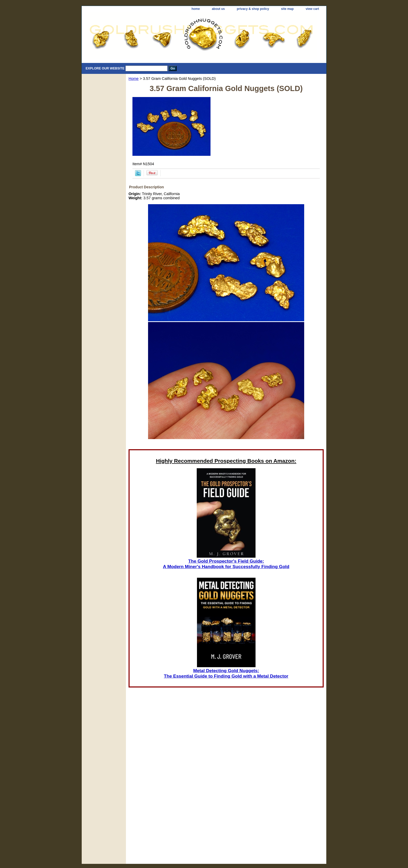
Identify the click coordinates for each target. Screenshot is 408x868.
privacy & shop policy (253, 9)
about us (218, 9)
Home (134, 79)
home (196, 9)
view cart (312, 9)
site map (287, 9)
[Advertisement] (226, 794)
